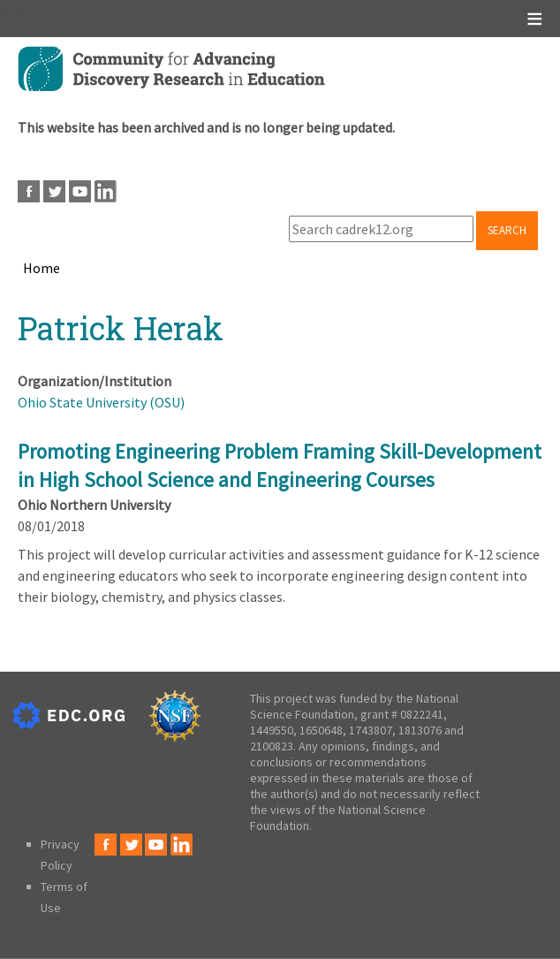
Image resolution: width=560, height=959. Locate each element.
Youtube (80, 191)
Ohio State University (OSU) (101, 402)
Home (42, 268)
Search (507, 230)
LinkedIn (106, 191)
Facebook (29, 191)
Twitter (54, 191)
